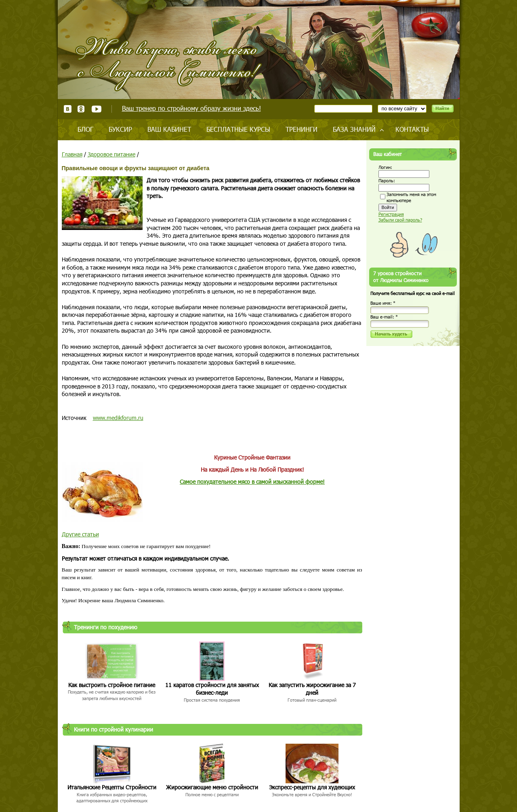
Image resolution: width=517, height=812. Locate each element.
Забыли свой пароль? (400, 220)
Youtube (96, 109)
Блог (85, 129)
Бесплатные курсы (238, 129)
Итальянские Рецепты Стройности (112, 787)
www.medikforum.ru (118, 418)
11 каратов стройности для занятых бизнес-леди (212, 689)
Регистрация (391, 214)
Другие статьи (80, 534)
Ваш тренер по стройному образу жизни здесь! (191, 108)
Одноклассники (81, 109)
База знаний (354, 129)
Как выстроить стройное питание (112, 685)
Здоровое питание (111, 154)
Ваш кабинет (169, 129)
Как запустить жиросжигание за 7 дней (312, 689)
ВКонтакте (68, 109)
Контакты (412, 129)
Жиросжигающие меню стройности (212, 787)
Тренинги (302, 129)
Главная (72, 154)
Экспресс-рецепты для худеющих (312, 787)
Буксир (120, 129)
